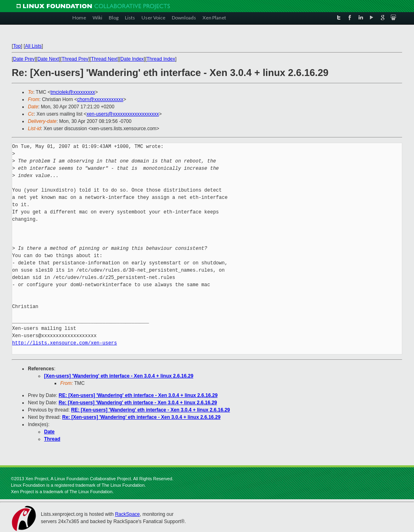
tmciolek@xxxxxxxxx (73, 92)
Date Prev (24, 59)
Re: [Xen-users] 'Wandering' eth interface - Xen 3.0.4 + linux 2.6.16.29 (138, 403)
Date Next (48, 59)
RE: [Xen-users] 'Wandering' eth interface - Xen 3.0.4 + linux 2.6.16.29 (138, 395)
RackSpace (127, 514)
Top (17, 46)
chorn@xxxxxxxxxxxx (100, 99)
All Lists (33, 46)
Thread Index (161, 59)
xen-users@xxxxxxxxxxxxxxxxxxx (123, 114)
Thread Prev (75, 59)
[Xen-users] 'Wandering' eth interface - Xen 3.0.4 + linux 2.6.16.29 (119, 376)
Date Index (132, 59)
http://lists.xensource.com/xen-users (64, 343)
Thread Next (104, 59)
